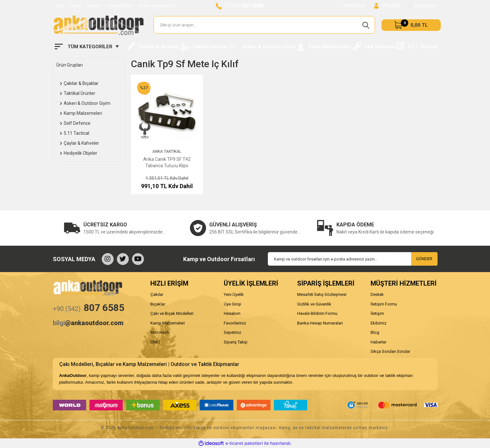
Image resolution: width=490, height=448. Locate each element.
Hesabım (232, 313)
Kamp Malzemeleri (168, 323)
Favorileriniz (235, 323)
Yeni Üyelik (234, 294)
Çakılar (157, 294)
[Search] (264, 25)
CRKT (155, 342)
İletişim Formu (384, 304)
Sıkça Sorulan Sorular (390, 351)
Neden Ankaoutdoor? (157, 6)
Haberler (378, 342)
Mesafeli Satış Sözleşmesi (322, 294)
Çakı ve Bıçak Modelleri (172, 313)
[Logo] (99, 25)
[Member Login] (387, 6)
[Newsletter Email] (353, 259)
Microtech (160, 332)
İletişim (94, 6)
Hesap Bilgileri (119, 6)
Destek (377, 294)
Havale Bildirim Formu (317, 313)
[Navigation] (87, 47)
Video (76, 6)
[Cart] (411, 25)
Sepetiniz (232, 332)
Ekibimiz (378, 323)
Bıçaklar (158, 304)
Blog (60, 6)
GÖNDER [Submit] (424, 259)
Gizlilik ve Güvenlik (314, 304)
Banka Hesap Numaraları (320, 323)
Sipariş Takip (236, 342)
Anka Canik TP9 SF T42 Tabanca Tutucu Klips (167, 162)
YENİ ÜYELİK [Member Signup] (354, 6)
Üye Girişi (232, 304)
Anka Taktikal (167, 151)
